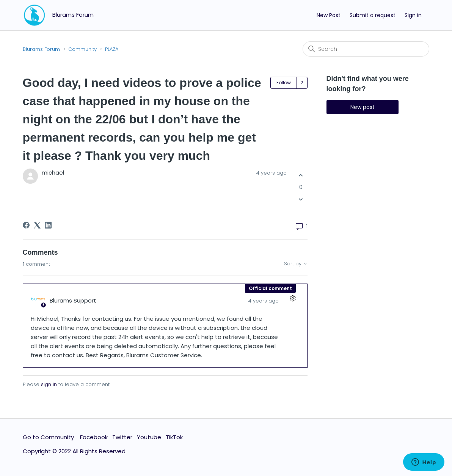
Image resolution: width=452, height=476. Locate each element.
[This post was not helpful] (301, 199)
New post (363, 107)
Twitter (122, 437)
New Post (329, 15)
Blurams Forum (41, 49)
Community (82, 49)
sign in (49, 384)
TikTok (174, 437)
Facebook (94, 437)
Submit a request (373, 15)
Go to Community (49, 437)
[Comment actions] (293, 298)
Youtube (149, 437)
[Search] (366, 49)
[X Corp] (37, 225)
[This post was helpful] (301, 175)
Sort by (296, 264)
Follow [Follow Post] (284, 83)
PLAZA (112, 49)
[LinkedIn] (48, 225)
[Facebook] (26, 225)
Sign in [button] (413, 15)
